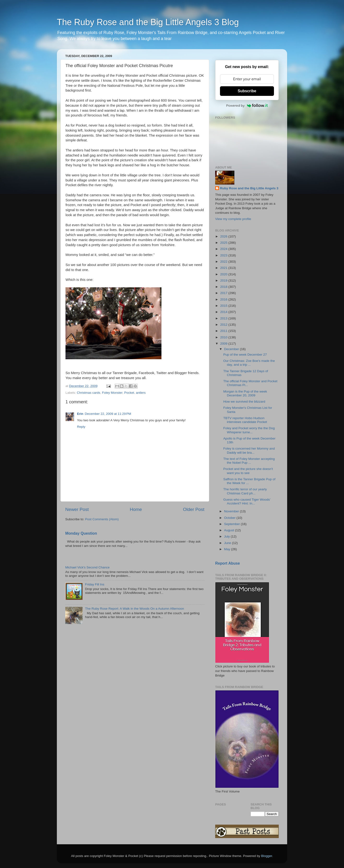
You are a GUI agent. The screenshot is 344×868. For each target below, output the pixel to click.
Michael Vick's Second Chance (87, 567)
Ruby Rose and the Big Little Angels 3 (249, 188)
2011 (224, 331)
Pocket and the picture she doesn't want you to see (248, 471)
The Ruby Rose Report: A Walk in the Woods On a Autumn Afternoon (134, 609)
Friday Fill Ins (95, 584)
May (228, 549)
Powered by (247, 105)
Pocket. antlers (135, 393)
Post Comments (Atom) (102, 519)
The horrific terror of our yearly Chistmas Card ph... (245, 491)
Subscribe (247, 91)
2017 (224, 293)
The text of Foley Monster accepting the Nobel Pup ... (249, 461)
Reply (81, 427)
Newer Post (77, 509)
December (232, 349)
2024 (224, 249)
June (228, 543)
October (230, 518)
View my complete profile (233, 219)
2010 (224, 337)
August (230, 530)
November (232, 511)
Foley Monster (112, 393)
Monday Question (81, 533)
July (227, 536)
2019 (224, 281)
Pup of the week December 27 (245, 355)
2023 (224, 255)
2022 (224, 262)
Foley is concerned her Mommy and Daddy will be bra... (249, 450)
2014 (224, 312)
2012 (224, 325)
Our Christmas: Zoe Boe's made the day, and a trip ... (249, 363)
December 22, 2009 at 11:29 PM (108, 414)
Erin (80, 414)
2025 (224, 243)
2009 (224, 344)
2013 (224, 318)
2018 (224, 287)
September (232, 524)
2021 (224, 268)
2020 (224, 274)
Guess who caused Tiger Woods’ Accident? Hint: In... (247, 501)
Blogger (267, 856)
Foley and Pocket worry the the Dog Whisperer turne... (249, 430)
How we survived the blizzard (244, 402)
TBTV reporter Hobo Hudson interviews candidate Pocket (245, 420)
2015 (224, 306)
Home (136, 509)
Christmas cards (89, 393)
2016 (224, 299)
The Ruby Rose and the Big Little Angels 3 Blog (148, 22)
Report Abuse (228, 563)
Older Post (194, 509)
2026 (224, 236)
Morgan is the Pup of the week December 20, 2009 (245, 393)
